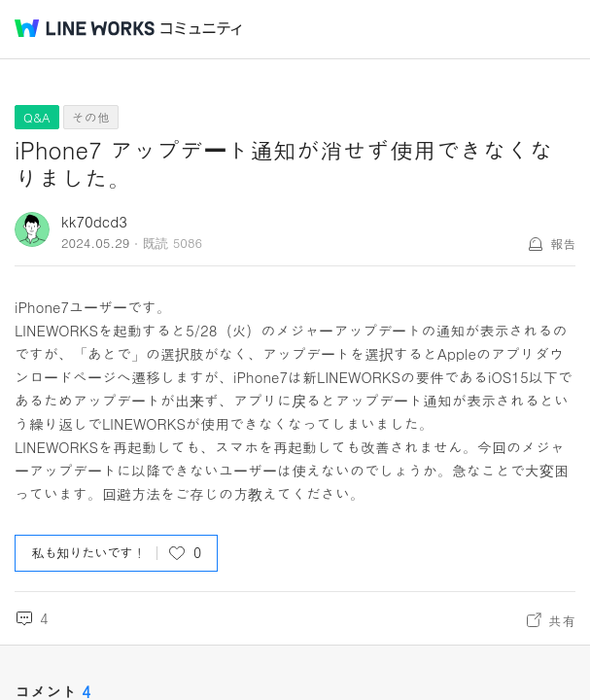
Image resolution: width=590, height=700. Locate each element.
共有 (562, 620)
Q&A (37, 117)
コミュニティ (201, 29)
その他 (91, 117)
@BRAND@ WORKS (85, 28)
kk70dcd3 (94, 221)
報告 (563, 244)
